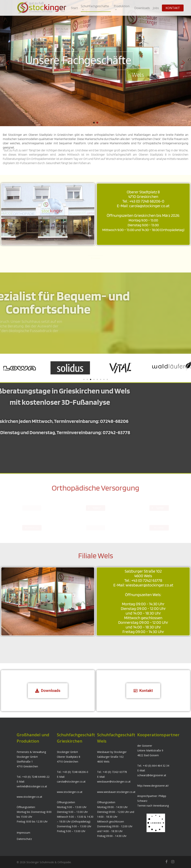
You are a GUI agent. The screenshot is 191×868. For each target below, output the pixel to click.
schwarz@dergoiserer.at (152, 775)
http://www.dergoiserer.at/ (153, 786)
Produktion (122, 8)
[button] (8, 63)
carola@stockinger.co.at (71, 782)
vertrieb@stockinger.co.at (32, 786)
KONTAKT (173, 8)
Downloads (142, 8)
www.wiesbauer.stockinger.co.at (116, 792)
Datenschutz (24, 839)
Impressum (23, 833)
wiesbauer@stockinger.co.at (114, 782)
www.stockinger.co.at (29, 797)
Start (74, 8)
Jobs (156, 8)
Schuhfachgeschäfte (95, 8)
